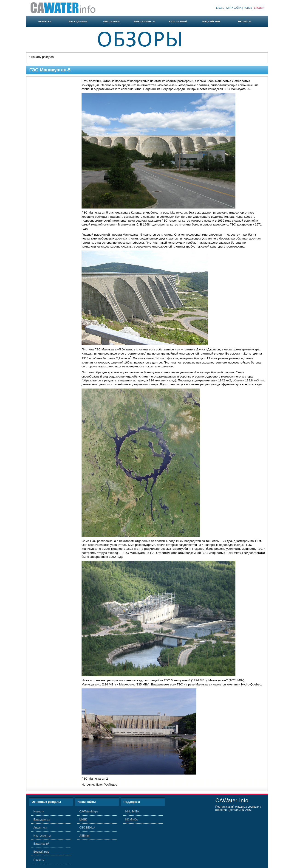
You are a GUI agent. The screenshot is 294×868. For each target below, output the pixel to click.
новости (45, 21)
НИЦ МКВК (132, 812)
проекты (245, 21)
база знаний (178, 21)
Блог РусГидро (107, 785)
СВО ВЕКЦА (87, 828)
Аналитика (40, 828)
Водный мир (41, 852)
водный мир (211, 21)
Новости (39, 812)
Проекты (39, 860)
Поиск (248, 8)
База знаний (41, 844)
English (259, 8)
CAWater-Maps (89, 812)
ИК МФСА (132, 820)
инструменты (145, 21)
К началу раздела (41, 57)
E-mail (220, 8)
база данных (78, 21)
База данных (42, 820)
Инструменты (42, 836)
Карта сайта (234, 8)
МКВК (83, 820)
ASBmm (85, 836)
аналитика (111, 21)
